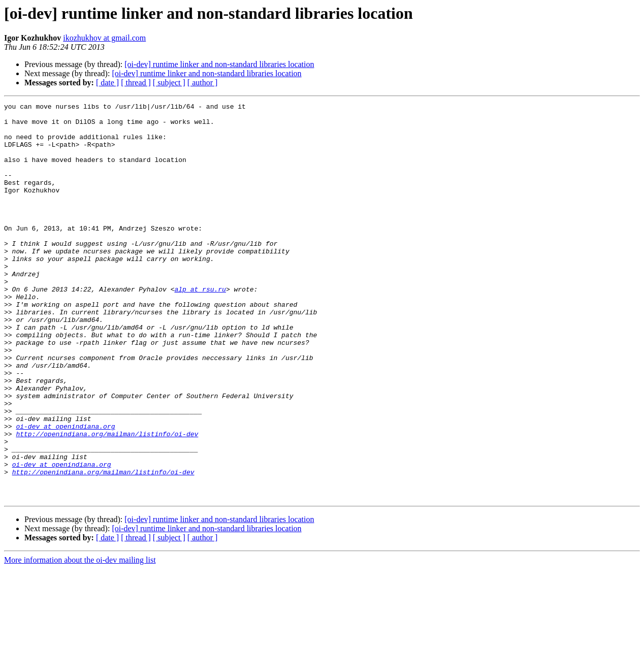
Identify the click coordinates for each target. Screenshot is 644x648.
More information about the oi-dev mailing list (80, 639)
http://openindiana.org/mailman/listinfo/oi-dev (107, 501)
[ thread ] (136, 83)
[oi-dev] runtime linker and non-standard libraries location (219, 64)
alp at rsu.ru (200, 327)
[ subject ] (169, 83)
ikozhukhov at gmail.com (104, 38)
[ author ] (203, 83)
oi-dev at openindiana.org (65, 492)
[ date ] (107, 83)
